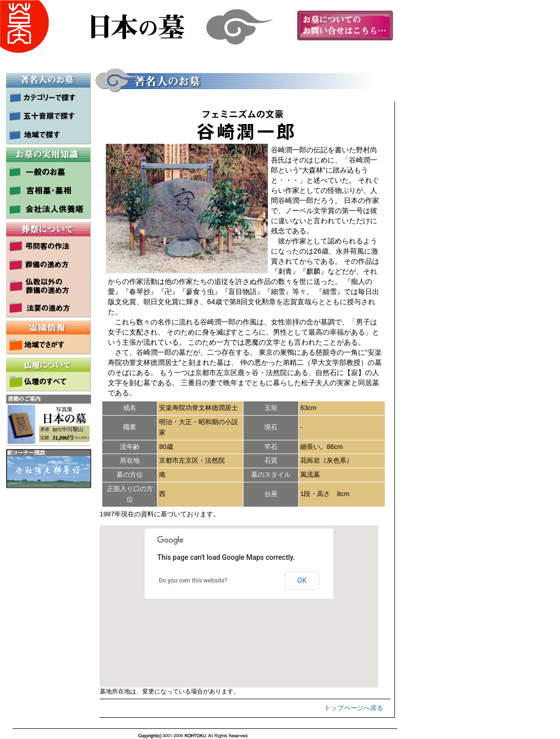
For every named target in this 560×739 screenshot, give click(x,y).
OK (302, 581)
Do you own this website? (193, 581)
